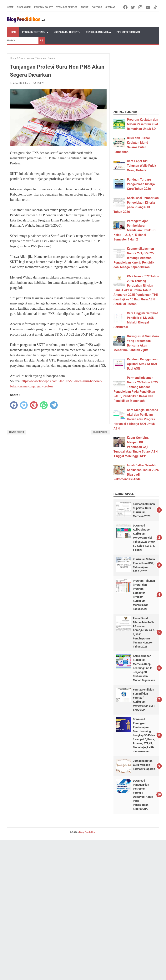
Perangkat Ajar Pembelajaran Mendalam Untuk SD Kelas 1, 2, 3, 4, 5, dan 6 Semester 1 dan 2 (134, 230)
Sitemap (110, 7)
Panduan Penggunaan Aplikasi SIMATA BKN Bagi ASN (142, 364)
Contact (97, 7)
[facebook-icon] (126, 7)
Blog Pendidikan (88, 832)
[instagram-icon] (141, 7)
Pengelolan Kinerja (98, 32)
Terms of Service (67, 7)
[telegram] (54, 405)
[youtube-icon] (148, 7)
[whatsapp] (44, 405)
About (85, 7)
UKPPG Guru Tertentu (67, 32)
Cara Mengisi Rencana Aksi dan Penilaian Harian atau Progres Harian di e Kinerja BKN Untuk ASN (136, 419)
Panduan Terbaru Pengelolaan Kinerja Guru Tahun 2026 (141, 184)
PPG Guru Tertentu (34, 32)
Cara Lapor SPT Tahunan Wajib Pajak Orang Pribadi (142, 166)
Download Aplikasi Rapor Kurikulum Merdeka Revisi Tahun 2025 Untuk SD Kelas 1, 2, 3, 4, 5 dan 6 (144, 538)
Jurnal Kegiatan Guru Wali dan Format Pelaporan (144, 765)
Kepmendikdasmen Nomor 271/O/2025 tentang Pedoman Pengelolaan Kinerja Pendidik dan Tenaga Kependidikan (134, 258)
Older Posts (100, 432)
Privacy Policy (43, 7)
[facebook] (14, 405)
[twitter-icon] (133, 7)
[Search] (22, 41)
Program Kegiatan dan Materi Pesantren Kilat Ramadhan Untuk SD (143, 124)
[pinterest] (34, 405)
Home (10, 7)
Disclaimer (24, 7)
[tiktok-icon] (156, 7)
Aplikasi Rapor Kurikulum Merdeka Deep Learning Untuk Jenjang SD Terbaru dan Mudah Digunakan (144, 668)
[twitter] (24, 405)
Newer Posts (17, 432)
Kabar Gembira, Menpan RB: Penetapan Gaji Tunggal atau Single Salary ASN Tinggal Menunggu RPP (136, 447)
